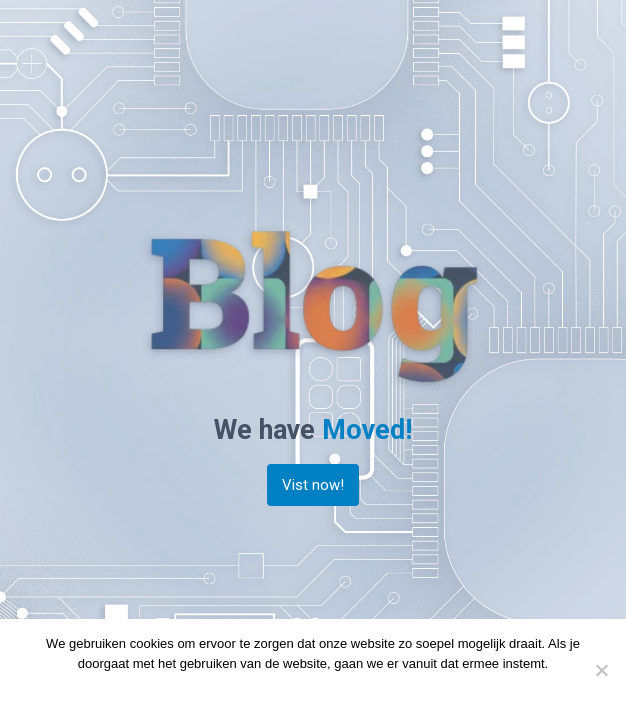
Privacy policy (346, 689)
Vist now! (313, 485)
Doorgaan (268, 689)
